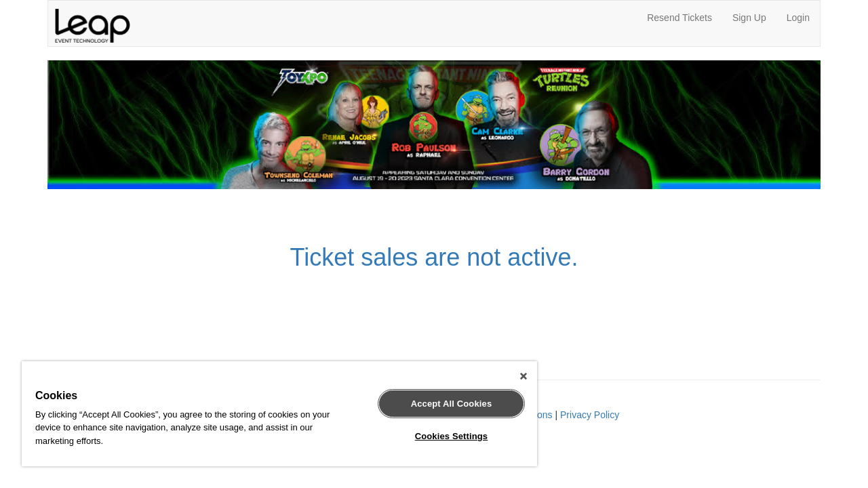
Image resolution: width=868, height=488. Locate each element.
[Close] (511, 376)
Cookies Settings (441, 436)
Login (798, 18)
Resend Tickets (679, 18)
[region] (273, 414)
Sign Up (749, 18)
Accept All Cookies (441, 404)
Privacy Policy (590, 415)
